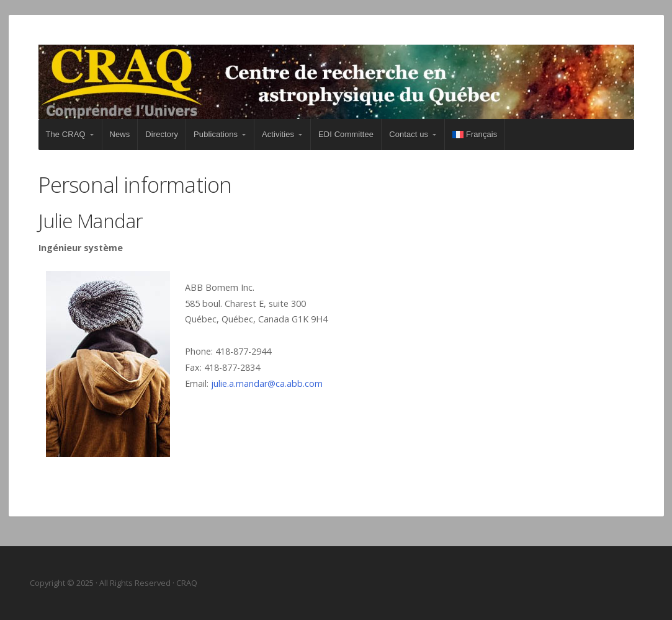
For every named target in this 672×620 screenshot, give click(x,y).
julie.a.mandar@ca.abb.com (267, 383)
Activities (278, 134)
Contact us (409, 134)
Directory (162, 134)
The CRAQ (66, 134)
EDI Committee (346, 134)
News (120, 134)
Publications (216, 134)
